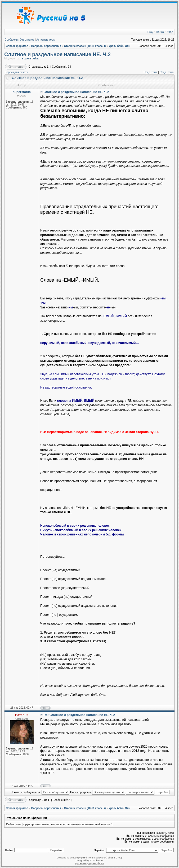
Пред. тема (151, 72)
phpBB (82, 858)
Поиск (160, 32)
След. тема (167, 72)
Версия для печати (16, 72)
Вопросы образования (46, 46)
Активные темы (46, 40)
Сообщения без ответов (19, 40)
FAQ (150, 32)
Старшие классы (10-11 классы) (85, 46)
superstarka (30, 58)
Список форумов (17, 46)
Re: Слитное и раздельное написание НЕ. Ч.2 (79, 715)
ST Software (96, 861)
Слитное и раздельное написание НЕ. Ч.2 (57, 54)
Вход (170, 32)
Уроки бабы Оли (120, 46)
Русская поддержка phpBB (90, 863)
